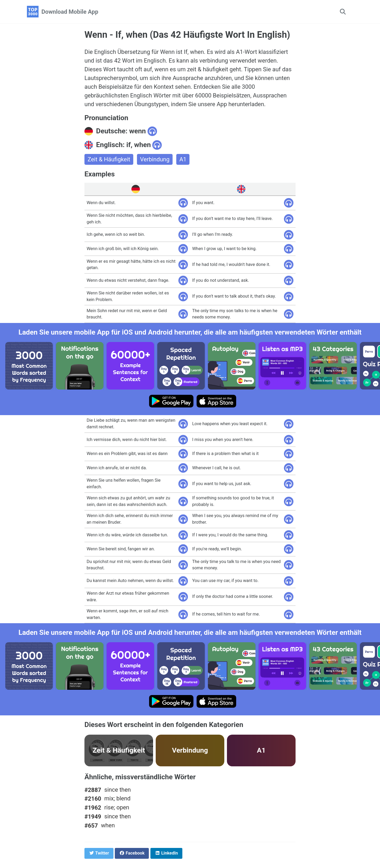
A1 (183, 159)
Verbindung (155, 159)
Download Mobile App (70, 12)
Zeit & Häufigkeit (109, 159)
